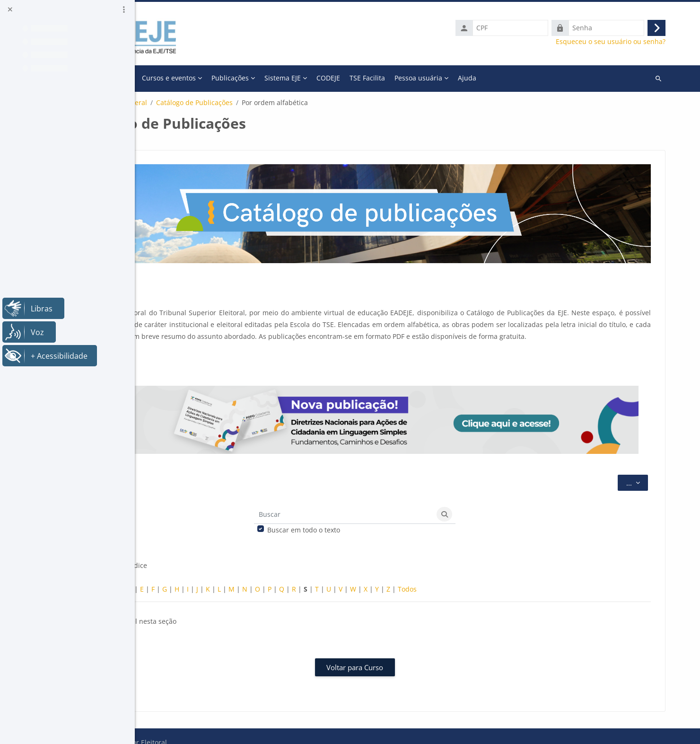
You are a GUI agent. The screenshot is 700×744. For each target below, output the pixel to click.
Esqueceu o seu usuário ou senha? (617, 42)
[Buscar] (406, 497)
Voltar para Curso (418, 649)
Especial (191, 571)
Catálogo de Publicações (314, 103)
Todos (526, 571)
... (643, 464)
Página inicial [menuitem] (189, 78)
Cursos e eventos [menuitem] (288, 78)
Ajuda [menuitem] (586, 78)
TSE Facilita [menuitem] (486, 78)
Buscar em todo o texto (366, 512)
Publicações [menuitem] (349, 78)
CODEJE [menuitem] (447, 78)
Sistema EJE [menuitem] (402, 78)
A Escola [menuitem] (232, 78)
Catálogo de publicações (202, 103)
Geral (258, 103)
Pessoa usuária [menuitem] (538, 78)
